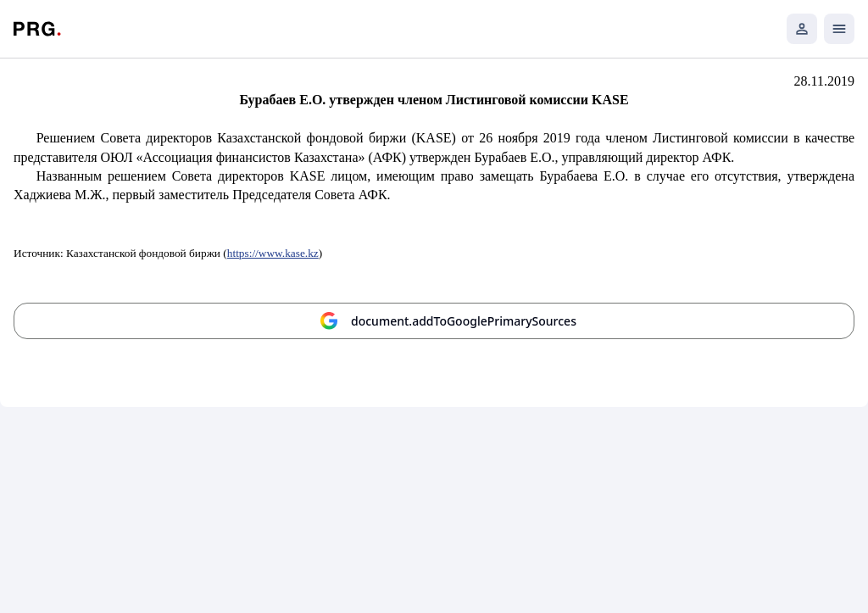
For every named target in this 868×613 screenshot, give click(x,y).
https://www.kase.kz (273, 253)
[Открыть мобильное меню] (839, 29)
